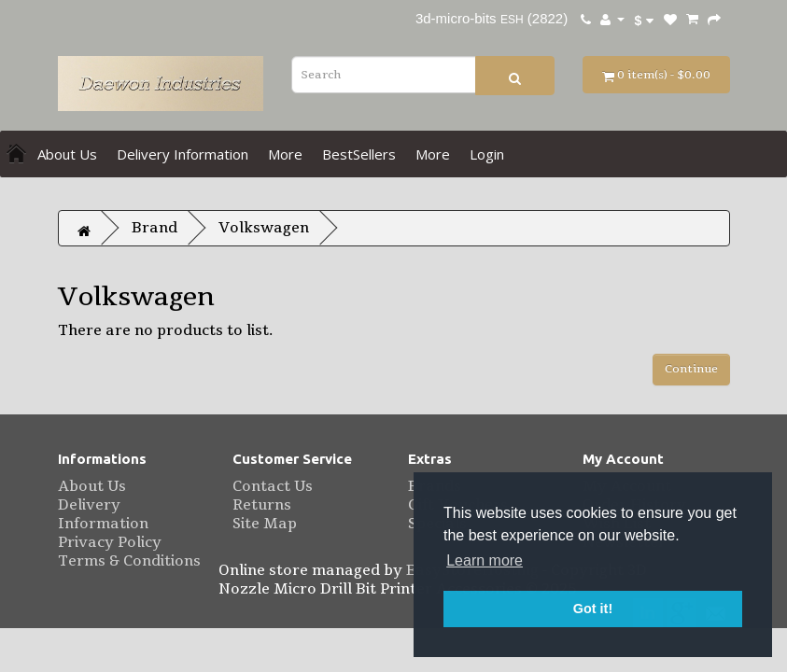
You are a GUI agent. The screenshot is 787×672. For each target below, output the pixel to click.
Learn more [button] (485, 560)
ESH (511, 20)
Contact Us (273, 486)
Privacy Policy (110, 542)
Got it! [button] (593, 609)
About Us (67, 154)
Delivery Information (183, 154)
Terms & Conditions (129, 561)
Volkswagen (264, 228)
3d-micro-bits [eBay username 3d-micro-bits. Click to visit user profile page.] (457, 18)
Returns (262, 505)
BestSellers (359, 154)
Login (487, 154)
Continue (691, 369)
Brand (155, 228)
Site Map (265, 524)
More (285, 154)
